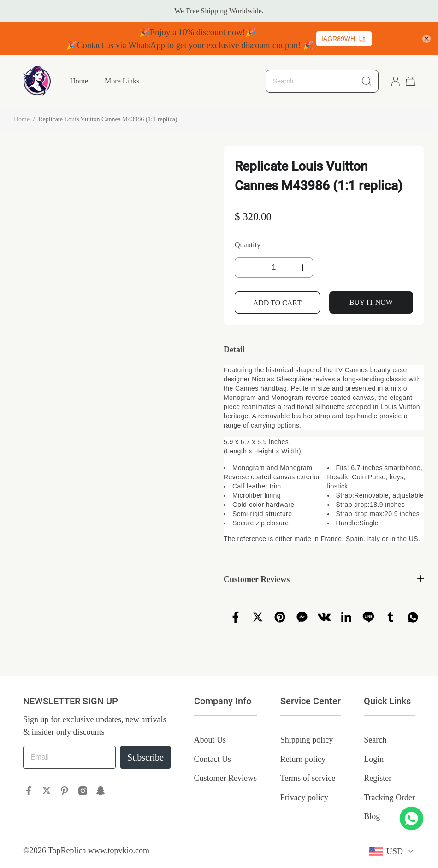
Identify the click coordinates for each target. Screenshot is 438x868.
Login (374, 759)
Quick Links (387, 701)
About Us (210, 740)
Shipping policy (307, 740)
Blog (372, 816)
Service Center (311, 701)
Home (79, 81)
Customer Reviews (226, 778)
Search (375, 740)
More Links (122, 81)
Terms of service (308, 778)
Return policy (303, 759)
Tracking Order (389, 797)
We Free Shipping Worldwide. (219, 11)
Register (378, 778)
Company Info (223, 701)
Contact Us (213, 759)
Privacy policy (304, 797)
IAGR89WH (343, 39)
